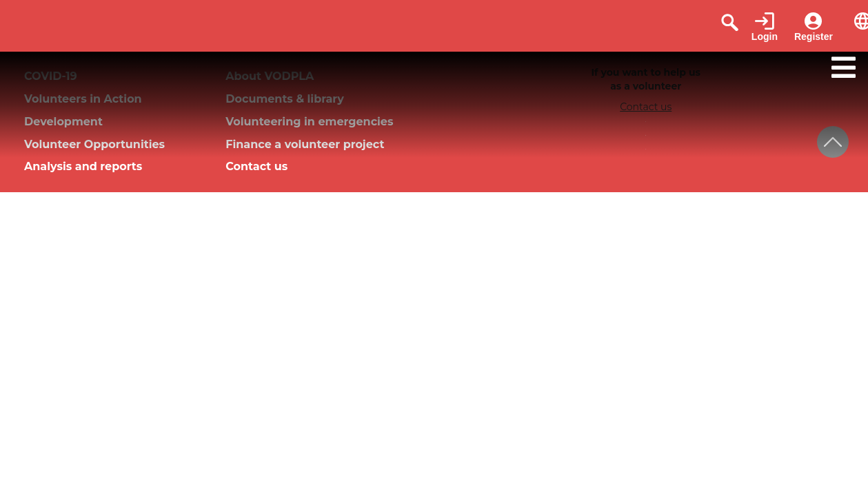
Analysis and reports (83, 166)
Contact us (256, 166)
